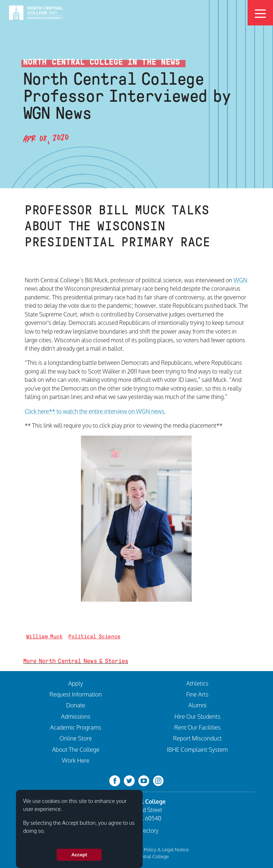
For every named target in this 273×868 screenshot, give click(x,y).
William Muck (44, 636)
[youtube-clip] (144, 780)
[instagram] (158, 780)
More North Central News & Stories (76, 661)
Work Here (76, 760)
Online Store (76, 738)
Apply (76, 683)
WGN (240, 280)
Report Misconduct (197, 738)
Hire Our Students (197, 716)
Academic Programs (76, 727)
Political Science (94, 636)
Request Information (76, 694)
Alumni (197, 705)
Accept (79, 855)
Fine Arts (197, 694)
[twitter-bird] (129, 780)
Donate (76, 705)
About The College (76, 750)
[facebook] (115, 780)
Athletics (197, 683)
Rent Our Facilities (197, 727)
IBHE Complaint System (197, 750)
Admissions (76, 716)
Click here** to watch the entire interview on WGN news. (95, 411)
